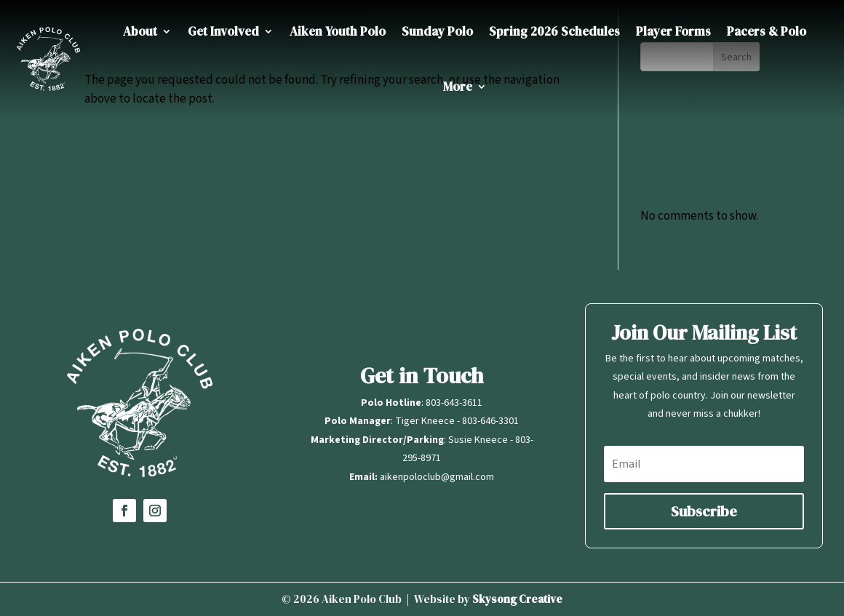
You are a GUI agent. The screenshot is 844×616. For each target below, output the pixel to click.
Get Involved (223, 31)
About (140, 31)
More (458, 87)
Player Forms (673, 31)
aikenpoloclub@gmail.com (437, 477)
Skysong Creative (517, 599)
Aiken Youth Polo (338, 31)
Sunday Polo (437, 31)
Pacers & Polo (767, 31)
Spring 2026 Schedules (554, 31)
